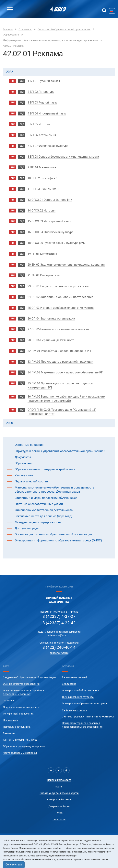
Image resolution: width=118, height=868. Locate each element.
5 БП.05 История (39, 124)
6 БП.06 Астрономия (42, 135)
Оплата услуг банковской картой (59, 793)
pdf (13, 81)
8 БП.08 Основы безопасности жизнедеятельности (63, 157)
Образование (11, 35)
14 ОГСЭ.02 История (41, 211)
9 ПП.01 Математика (42, 167)
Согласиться (14, 864)
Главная (8, 29)
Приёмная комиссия (59, 587)
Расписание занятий (75, 677)
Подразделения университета (21, 707)
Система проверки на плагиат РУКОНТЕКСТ (88, 717)
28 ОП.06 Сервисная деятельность (51, 340)
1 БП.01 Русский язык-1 (44, 81)
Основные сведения (29, 445)
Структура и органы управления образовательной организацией (60, 451)
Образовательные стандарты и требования (45, 469)
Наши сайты (10, 720)
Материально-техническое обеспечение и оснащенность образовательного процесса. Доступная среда (54, 490)
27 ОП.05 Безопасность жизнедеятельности (58, 329)
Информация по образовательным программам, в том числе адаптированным (50, 40)
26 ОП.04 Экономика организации (51, 319)
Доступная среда (27, 528)
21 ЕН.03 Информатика (44, 275)
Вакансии (9, 733)
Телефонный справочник (18, 714)
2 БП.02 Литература (41, 92)
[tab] (59, 72)
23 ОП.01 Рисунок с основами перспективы (58, 286)
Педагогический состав (31, 481)
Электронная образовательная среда (84, 703)
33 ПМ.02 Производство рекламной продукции (60, 362)
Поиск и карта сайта (59, 780)
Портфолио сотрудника (17, 727)
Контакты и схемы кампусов (20, 740)
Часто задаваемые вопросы (20, 753)
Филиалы (9, 700)
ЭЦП (22, 81)
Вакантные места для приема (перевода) (43, 516)
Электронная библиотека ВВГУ (81, 690)
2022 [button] (9, 72)
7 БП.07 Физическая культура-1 (49, 146)
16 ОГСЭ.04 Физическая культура (50, 232)
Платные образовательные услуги (39, 504)
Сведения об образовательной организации (64, 29)
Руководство (24, 475)
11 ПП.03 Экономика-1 (43, 189)
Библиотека (69, 684)
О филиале (25, 29)
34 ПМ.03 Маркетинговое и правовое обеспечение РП (65, 372)
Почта (59, 813)
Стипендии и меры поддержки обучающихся (46, 498)
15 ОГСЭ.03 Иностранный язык (49, 221)
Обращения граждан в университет (24, 746)
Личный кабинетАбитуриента (59, 600)
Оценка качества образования (21, 684)
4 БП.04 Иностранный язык (47, 113)
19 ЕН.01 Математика (42, 254)
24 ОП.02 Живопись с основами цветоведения (60, 297)
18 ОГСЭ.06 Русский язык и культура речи (57, 243)
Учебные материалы (74, 710)
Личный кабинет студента (78, 697)
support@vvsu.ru (59, 653)
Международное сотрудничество (38, 522)
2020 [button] (9, 423)
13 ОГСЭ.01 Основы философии (50, 200)
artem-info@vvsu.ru (59, 635)
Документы (23, 457)
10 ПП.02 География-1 (42, 178)
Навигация (59, 819)
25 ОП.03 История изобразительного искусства (61, 308)
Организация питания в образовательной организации (53, 534)
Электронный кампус (59, 799)
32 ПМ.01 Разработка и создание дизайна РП (59, 351)
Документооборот (59, 806)
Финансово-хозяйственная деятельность (44, 510)
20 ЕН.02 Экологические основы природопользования (66, 265)
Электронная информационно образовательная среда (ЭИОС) (58, 540)
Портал (59, 787)
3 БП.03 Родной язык (42, 103)
